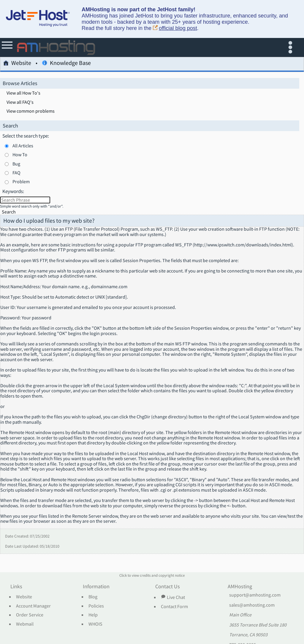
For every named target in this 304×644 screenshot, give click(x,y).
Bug (16, 164)
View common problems (31, 111)
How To (20, 154)
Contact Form (174, 607)
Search (9, 212)
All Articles (23, 146)
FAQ (16, 173)
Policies (96, 606)
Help (93, 615)
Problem (21, 181)
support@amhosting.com (255, 595)
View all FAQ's (20, 102)
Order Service (30, 615)
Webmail (25, 624)
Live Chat (173, 597)
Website (17, 64)
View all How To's (23, 93)
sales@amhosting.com (252, 605)
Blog (93, 597)
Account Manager (33, 606)
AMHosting (240, 587)
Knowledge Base (66, 64)
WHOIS (95, 624)
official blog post (175, 28)
